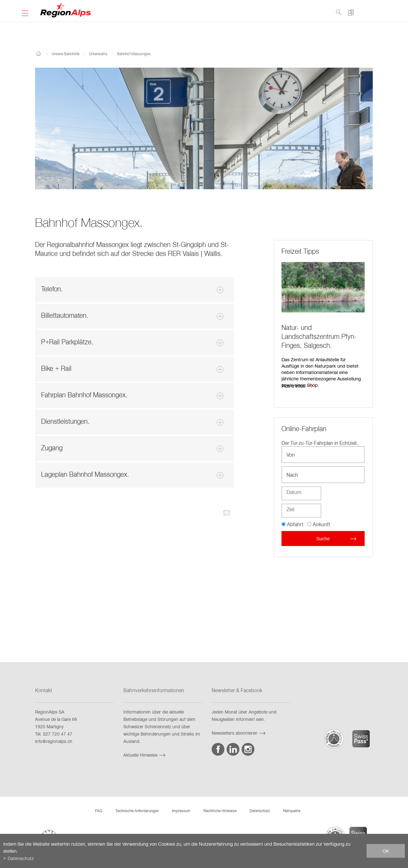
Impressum (181, 811)
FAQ (99, 811)
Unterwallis (98, 54)
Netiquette (292, 811)
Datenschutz (260, 811)
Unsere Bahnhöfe (66, 54)
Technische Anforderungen (137, 811)
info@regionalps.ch (54, 741)
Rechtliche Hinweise (220, 811)
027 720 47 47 (58, 734)
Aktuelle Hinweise (145, 755)
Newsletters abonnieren (239, 733)
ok (386, 851)
